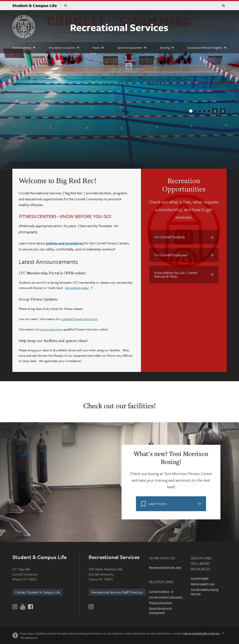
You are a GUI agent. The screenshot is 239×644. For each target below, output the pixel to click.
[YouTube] (23, 607)
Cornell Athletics (161, 592)
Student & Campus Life (36, 5)
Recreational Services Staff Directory (117, 592)
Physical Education (161, 603)
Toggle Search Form (223, 6)
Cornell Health (200, 578)
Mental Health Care (203, 584)
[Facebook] (30, 607)
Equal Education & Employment (160, 610)
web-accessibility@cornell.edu (203, 633)
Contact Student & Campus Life (38, 592)
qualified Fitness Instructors (79, 319)
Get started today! (79, 288)
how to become (50, 329)
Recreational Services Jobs (165, 567)
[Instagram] (91, 607)
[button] (215, 111)
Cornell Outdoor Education (166, 597)
